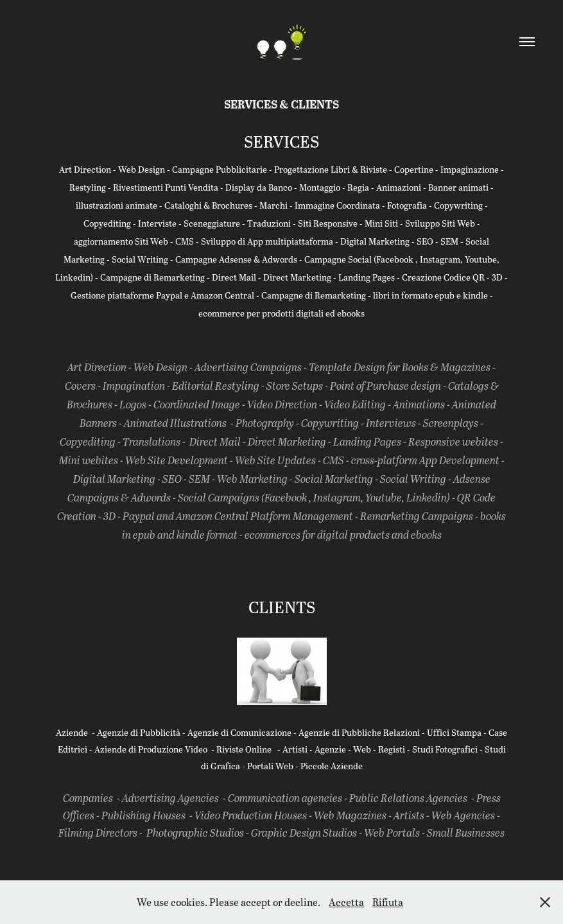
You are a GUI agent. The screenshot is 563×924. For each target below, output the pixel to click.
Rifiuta (388, 902)
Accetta (346, 902)
